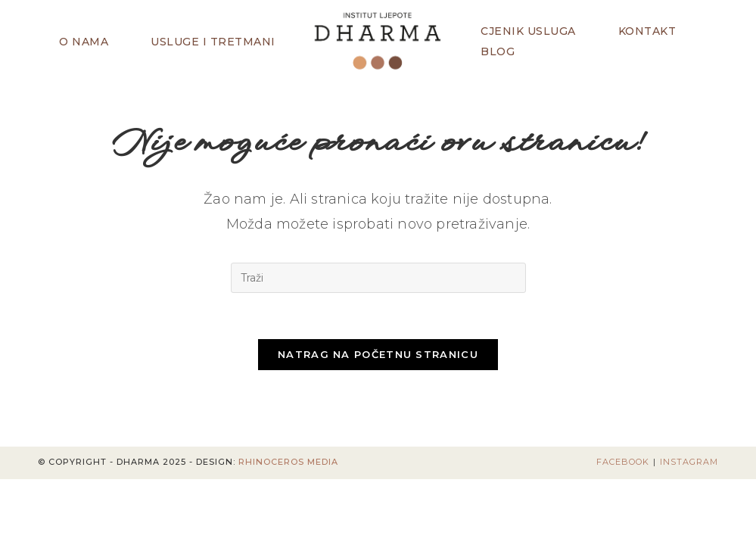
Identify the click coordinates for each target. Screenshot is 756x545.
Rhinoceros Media (288, 462)
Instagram (689, 462)
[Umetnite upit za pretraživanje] (378, 278)
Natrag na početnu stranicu (378, 354)
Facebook (623, 462)
